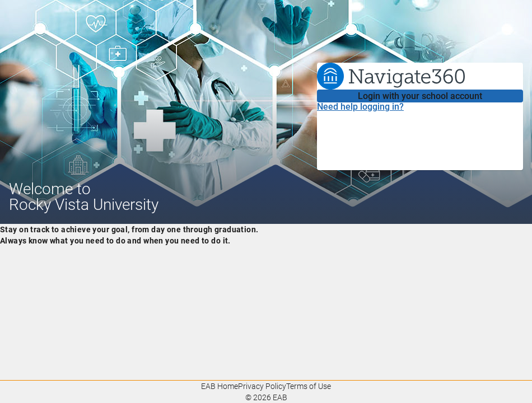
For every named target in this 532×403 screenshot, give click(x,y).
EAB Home (220, 386)
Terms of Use (309, 386)
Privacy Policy (262, 386)
